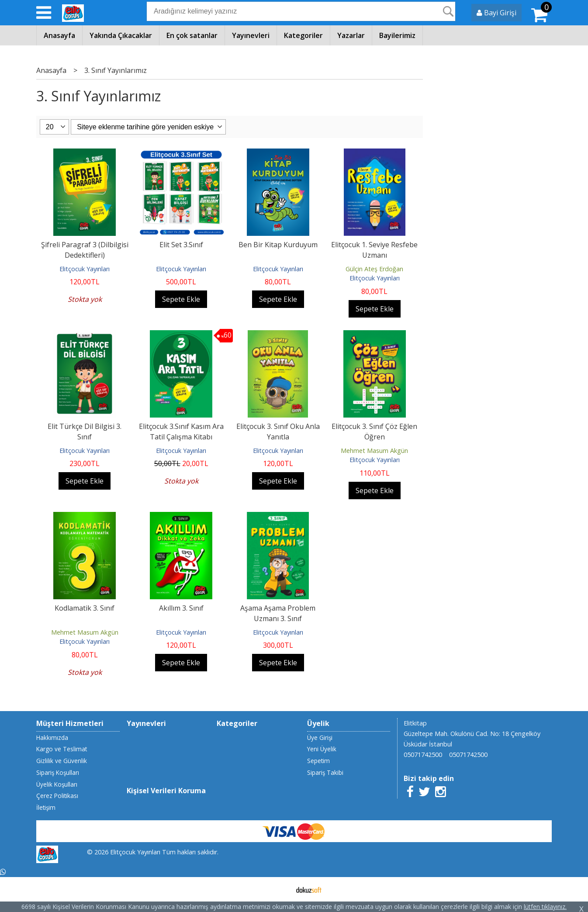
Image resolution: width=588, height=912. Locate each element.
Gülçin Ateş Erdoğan (374, 269)
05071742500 (423, 755)
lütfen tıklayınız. (545, 907)
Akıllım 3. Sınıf (181, 608)
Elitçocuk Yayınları (85, 269)
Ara (448, 11)
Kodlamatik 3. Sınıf (85, 608)
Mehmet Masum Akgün (374, 451)
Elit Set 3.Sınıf (181, 245)
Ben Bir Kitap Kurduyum (278, 245)
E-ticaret (280, 889)
